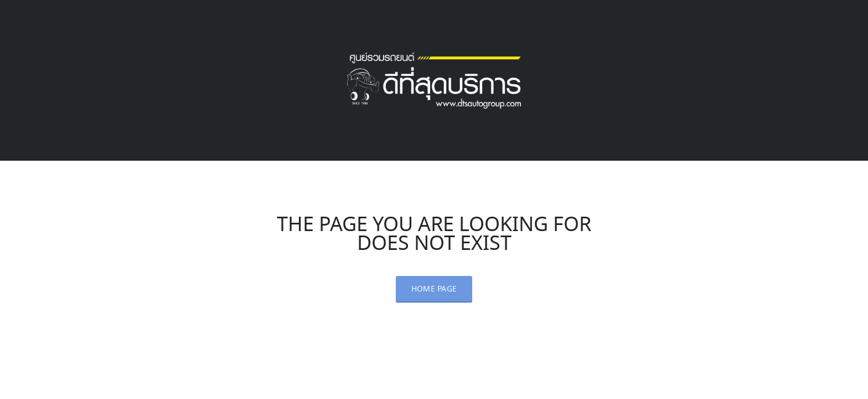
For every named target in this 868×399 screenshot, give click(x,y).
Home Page (434, 289)
